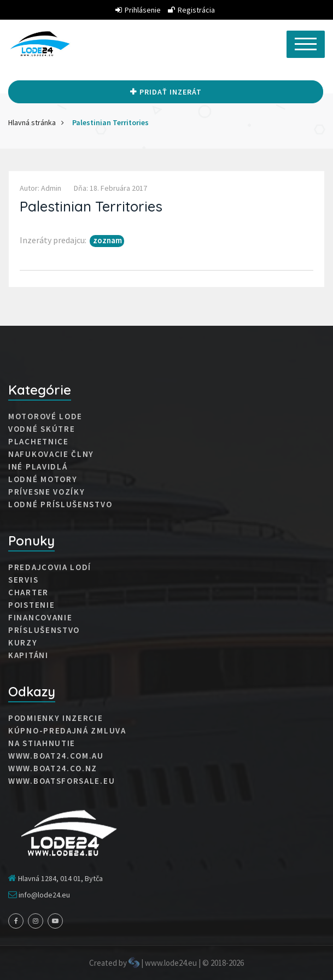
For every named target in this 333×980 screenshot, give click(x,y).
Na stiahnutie (42, 743)
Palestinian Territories (110, 122)
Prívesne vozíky (47, 492)
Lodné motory (43, 479)
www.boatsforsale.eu (62, 781)
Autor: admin (40, 188)
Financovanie (40, 618)
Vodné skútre (42, 429)
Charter (28, 592)
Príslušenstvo (44, 630)
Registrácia (191, 10)
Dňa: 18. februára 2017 (110, 188)
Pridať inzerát (166, 92)
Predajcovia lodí (50, 567)
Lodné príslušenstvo (60, 504)
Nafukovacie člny (51, 454)
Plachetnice (39, 442)
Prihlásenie (138, 10)
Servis (23, 580)
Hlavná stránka (32, 122)
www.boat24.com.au (56, 756)
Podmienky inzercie (56, 718)
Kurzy (23, 643)
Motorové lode (45, 416)
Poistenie (31, 605)
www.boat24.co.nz (53, 768)
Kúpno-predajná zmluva (67, 731)
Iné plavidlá (38, 467)
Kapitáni (28, 655)
